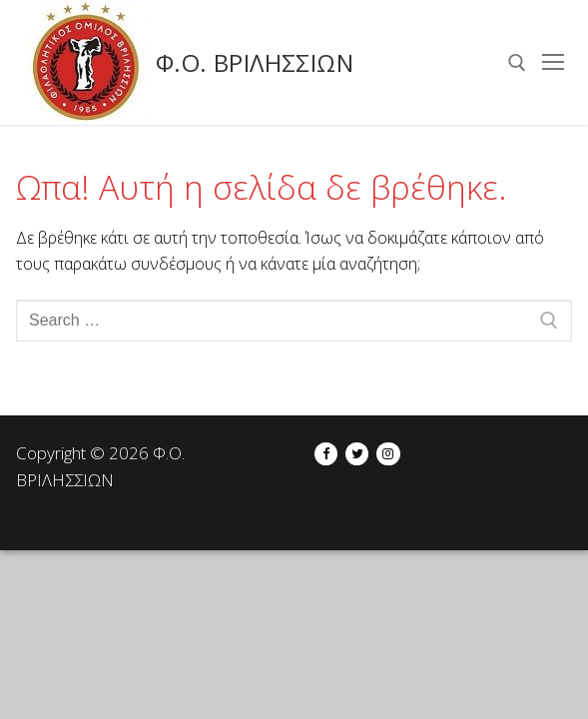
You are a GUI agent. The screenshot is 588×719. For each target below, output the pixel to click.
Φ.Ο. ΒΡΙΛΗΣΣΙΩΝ (255, 62)
